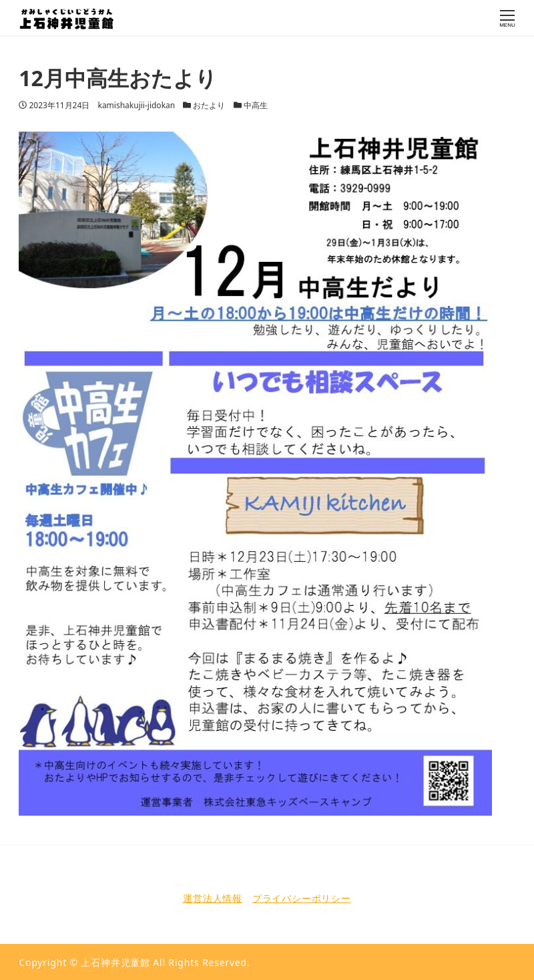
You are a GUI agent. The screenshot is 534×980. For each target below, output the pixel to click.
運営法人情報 (213, 898)
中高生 (256, 105)
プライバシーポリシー (302, 898)
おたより (209, 105)
